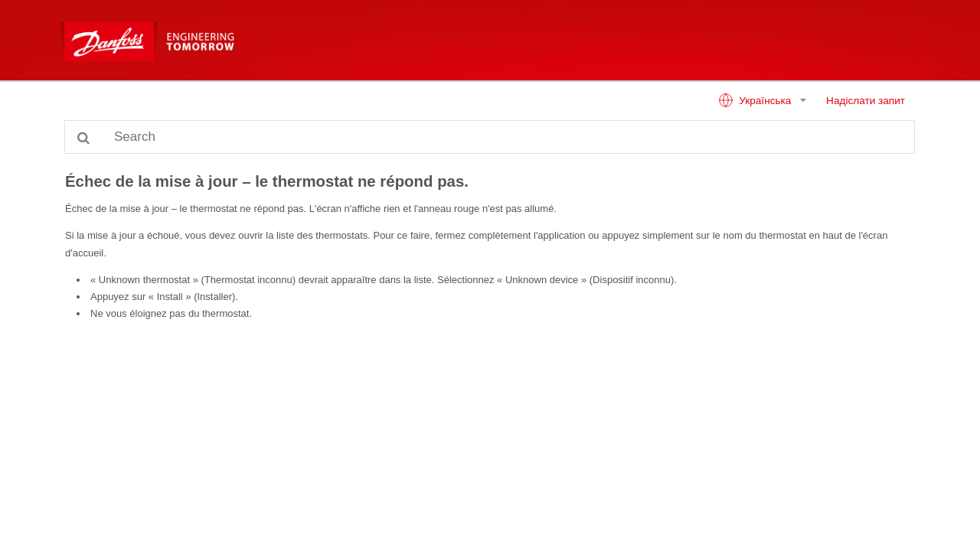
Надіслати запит (866, 101)
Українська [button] (756, 100)
